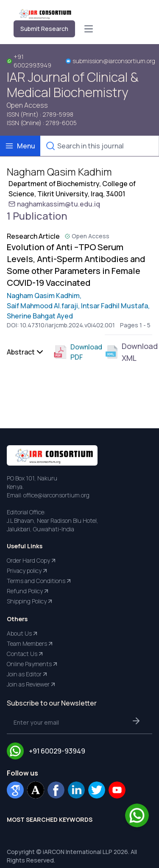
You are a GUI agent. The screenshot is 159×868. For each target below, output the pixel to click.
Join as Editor (28, 674)
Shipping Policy (30, 601)
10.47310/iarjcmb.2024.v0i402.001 (67, 325)
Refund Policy (28, 591)
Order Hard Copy (32, 561)
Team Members (30, 644)
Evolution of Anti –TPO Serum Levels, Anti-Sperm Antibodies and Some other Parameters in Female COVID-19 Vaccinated (76, 265)
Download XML (128, 352)
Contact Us (25, 654)
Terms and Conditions (39, 581)
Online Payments (33, 664)
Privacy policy (28, 571)
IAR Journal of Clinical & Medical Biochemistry (73, 85)
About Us (23, 634)
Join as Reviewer (32, 684)
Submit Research (44, 29)
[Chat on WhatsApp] (137, 815)
